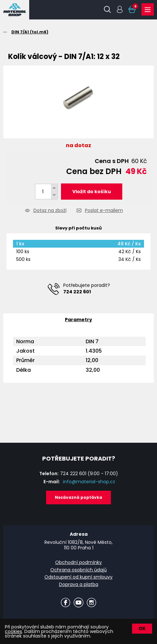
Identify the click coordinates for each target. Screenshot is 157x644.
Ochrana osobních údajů (78, 570)
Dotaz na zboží (50, 211)
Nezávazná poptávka (78, 497)
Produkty (148, 10)
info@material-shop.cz (89, 482)
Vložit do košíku (92, 192)
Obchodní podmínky (78, 562)
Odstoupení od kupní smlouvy (78, 577)
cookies (13, 631)
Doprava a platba (79, 584)
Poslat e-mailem (104, 211)
